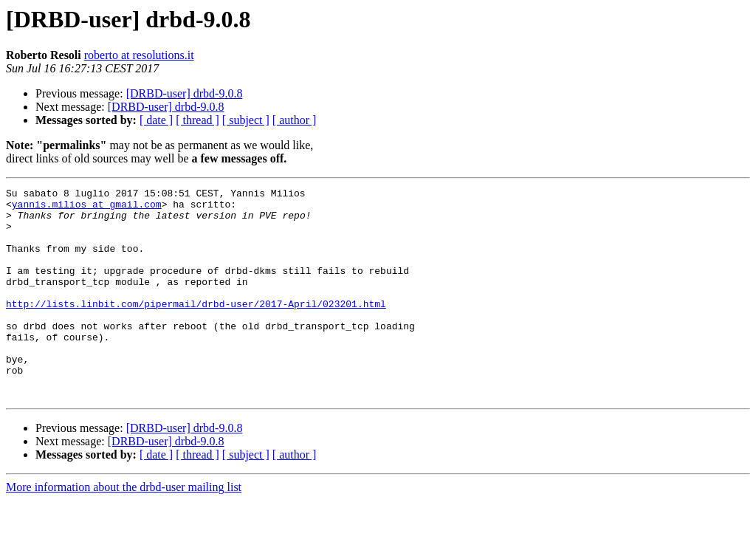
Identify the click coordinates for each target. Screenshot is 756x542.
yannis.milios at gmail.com (87, 208)
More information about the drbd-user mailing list (124, 529)
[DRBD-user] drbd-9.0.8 (185, 93)
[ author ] (295, 120)
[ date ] (156, 120)
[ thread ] (197, 120)
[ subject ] (246, 120)
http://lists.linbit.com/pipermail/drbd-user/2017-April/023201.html (196, 328)
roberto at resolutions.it (139, 55)
